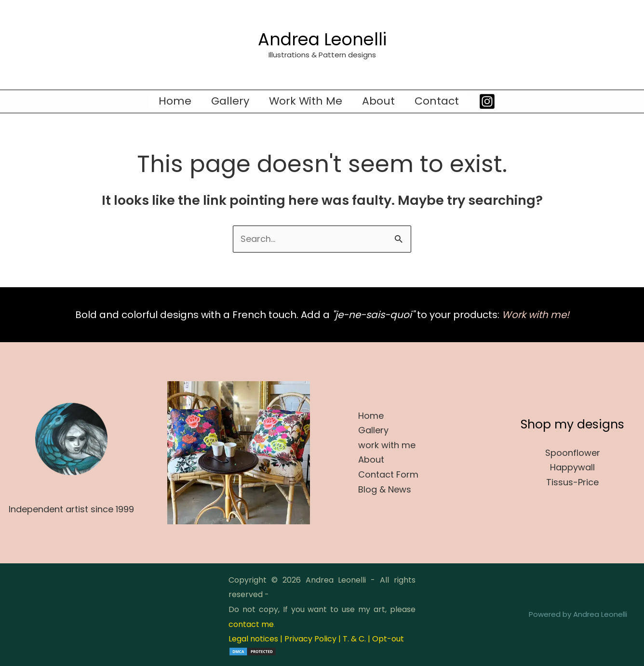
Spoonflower (573, 453)
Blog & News (385, 489)
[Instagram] (490, 101)
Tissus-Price (572, 482)
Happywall (572, 468)
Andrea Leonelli (322, 39)
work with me (306, 101)
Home (172, 101)
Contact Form (388, 474)
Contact (440, 101)
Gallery (229, 101)
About (380, 101)
